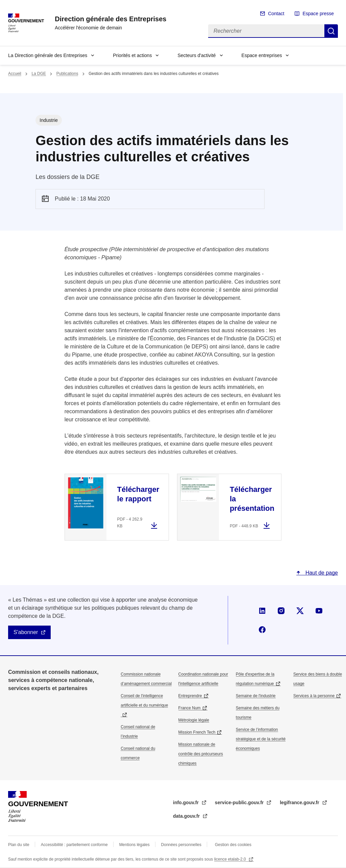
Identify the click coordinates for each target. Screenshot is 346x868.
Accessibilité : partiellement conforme (74, 845)
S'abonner (26, 632)
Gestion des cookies (233, 845)
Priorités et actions (132, 55)
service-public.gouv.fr (240, 803)
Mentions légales (134, 845)
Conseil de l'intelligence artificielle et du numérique (144, 701)
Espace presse (318, 14)
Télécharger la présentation (252, 499)
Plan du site (19, 845)
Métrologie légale (194, 720)
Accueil (15, 74)
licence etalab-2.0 (231, 859)
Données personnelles (181, 845)
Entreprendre (190, 696)
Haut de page (321, 573)
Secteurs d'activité (196, 55)
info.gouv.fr (187, 803)
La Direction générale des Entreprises (48, 55)
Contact (276, 14)
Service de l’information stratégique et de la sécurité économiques (261, 739)
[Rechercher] (266, 31)
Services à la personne (314, 696)
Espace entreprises (262, 55)
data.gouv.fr (187, 816)
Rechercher (331, 31)
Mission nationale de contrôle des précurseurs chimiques (201, 754)
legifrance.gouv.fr (300, 803)
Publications (67, 74)
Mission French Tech (197, 732)
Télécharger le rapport (138, 494)
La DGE (39, 74)
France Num (190, 708)
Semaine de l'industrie (256, 696)
